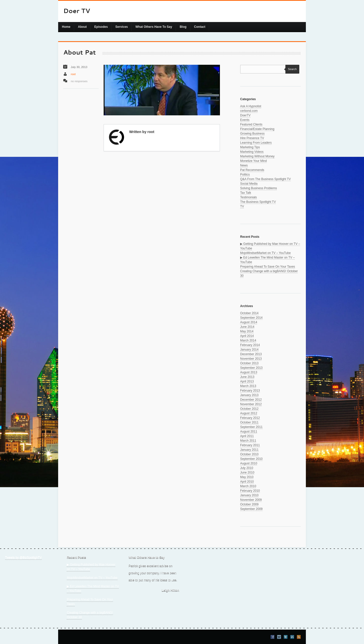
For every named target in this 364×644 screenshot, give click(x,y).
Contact (200, 27)
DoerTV (245, 115)
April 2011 (247, 436)
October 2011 (249, 422)
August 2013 (249, 372)
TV (242, 206)
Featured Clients (251, 124)
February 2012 (250, 418)
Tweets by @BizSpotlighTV (23, 557)
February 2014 (250, 345)
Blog (183, 27)
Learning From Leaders (256, 143)
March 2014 (248, 340)
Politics (245, 175)
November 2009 (251, 500)
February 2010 (250, 491)
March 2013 (248, 386)
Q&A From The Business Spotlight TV (265, 179)
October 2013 (249, 363)
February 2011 (250, 445)
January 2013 (249, 395)
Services (121, 27)
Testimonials (248, 197)
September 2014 (251, 318)
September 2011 (251, 427)
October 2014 (249, 313)
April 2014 (247, 336)
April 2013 (247, 381)
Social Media (249, 184)
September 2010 (251, 459)
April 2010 (247, 482)
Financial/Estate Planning (257, 129)
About (82, 27)
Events (245, 120)
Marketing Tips (250, 147)
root (73, 74)
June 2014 (247, 327)
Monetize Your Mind (253, 161)
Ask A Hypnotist (251, 106)
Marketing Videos (252, 152)
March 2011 (248, 441)
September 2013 (251, 368)
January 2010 (249, 495)
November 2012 (251, 404)
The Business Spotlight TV (258, 202)
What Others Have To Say (154, 27)
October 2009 (249, 504)
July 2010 (247, 468)
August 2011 (249, 432)
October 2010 (249, 454)
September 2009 (251, 509)
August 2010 (249, 463)
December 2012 (251, 400)
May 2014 (247, 331)
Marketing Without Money (257, 156)
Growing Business (252, 134)
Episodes (101, 27)
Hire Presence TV (252, 138)
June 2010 (247, 473)
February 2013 (250, 391)
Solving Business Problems (258, 188)
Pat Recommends (252, 170)
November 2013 (251, 359)
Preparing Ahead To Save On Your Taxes (268, 267)
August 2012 (249, 413)
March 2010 (248, 486)
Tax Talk (246, 193)
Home (66, 27)
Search (291, 69)
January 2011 (249, 450)
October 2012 (249, 409)
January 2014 (249, 350)
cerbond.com (249, 111)
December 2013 (251, 354)
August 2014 (249, 322)
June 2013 (247, 377)
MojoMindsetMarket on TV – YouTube (265, 253)
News (244, 165)
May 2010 (247, 477)
